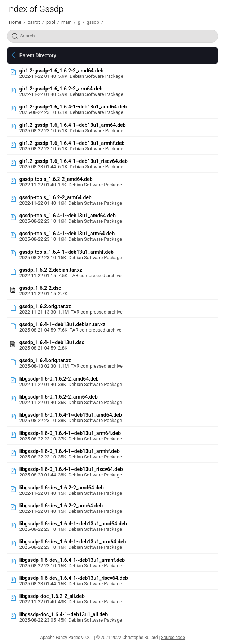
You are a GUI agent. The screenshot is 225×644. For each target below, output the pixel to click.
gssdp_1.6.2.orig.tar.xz (45, 306)
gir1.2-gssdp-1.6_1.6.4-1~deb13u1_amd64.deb (73, 107)
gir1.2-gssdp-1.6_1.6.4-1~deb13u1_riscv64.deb (74, 161)
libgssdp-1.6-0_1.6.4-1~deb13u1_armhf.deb (70, 451)
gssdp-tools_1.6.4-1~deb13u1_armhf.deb (67, 252)
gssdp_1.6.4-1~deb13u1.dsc (52, 342)
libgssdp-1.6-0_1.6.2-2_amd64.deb (59, 379)
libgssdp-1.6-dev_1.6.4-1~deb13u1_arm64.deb (73, 542)
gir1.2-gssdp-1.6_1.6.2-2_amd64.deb (61, 71)
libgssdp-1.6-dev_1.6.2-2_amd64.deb (62, 488)
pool (51, 22)
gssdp (93, 22)
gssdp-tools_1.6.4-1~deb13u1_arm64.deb (67, 234)
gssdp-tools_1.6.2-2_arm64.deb (56, 197)
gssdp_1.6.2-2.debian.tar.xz (51, 270)
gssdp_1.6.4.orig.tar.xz (45, 360)
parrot (34, 22)
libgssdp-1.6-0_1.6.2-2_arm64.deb (59, 397)
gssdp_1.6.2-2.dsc (40, 288)
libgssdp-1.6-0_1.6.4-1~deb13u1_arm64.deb (70, 433)
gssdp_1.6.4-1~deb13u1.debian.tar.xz (62, 324)
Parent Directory (38, 55)
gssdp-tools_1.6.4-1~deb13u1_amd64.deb (68, 216)
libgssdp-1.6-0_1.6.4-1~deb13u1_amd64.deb (71, 415)
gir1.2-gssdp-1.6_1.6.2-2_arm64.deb (61, 89)
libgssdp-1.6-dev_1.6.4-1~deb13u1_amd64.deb (73, 524)
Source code (173, 638)
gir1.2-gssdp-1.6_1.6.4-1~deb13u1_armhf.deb (72, 143)
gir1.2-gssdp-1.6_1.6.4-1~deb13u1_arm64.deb (73, 125)
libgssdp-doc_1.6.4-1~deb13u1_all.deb (64, 614)
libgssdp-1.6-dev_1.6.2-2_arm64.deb (61, 506)
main (66, 22)
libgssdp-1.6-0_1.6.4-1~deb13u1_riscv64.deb (71, 469)
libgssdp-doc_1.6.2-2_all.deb (52, 596)
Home (15, 22)
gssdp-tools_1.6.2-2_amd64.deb (56, 179)
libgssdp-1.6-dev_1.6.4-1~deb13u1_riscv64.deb (74, 578)
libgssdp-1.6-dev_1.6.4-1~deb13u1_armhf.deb (72, 560)
